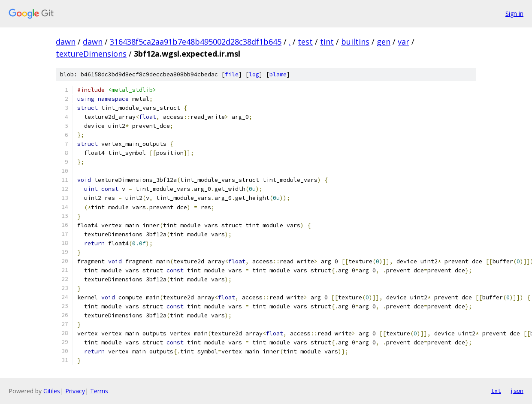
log (254, 74)
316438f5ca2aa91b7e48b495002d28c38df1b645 (196, 42)
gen (384, 42)
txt (496, 391)
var (404, 42)
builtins (355, 42)
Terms (99, 391)
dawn (66, 42)
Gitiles (52, 391)
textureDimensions (91, 54)
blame (278, 74)
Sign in (514, 14)
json (517, 391)
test (305, 42)
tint (327, 42)
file (232, 74)
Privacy (75, 391)
